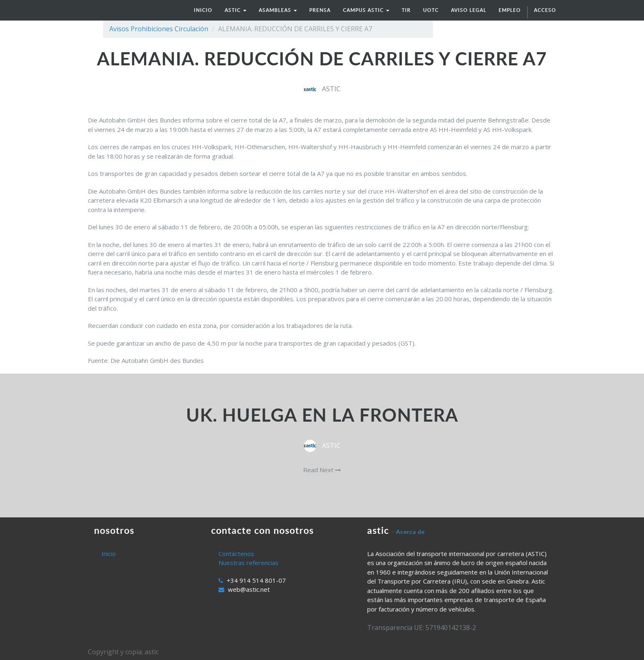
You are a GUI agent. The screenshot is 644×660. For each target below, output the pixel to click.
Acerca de (410, 532)
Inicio (109, 554)
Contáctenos (236, 554)
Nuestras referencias (248, 563)
